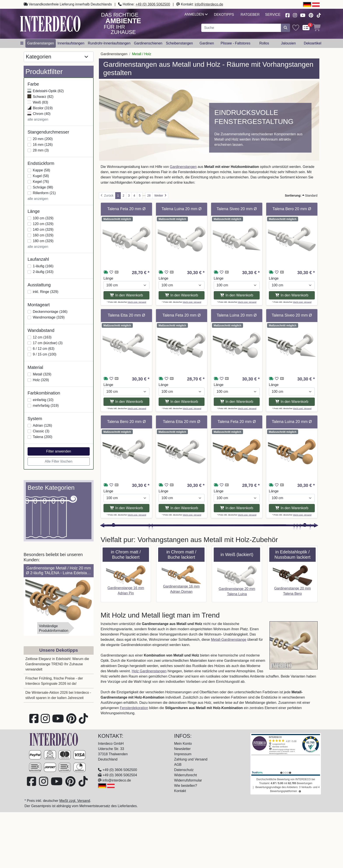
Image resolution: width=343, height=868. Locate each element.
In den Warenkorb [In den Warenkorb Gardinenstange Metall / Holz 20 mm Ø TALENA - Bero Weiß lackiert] (292, 295)
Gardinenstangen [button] (41, 43)
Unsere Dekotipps (59, 650)
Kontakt (180, 791)
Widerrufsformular (188, 780)
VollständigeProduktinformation (54, 628)
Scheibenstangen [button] (179, 43)
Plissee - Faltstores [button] (235, 43)
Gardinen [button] (207, 43)
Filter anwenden (59, 451)
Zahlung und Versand (191, 759)
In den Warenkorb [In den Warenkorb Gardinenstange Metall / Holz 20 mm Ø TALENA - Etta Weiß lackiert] (126, 402)
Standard (301, 195)
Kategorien (57, 57)
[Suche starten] (285, 28)
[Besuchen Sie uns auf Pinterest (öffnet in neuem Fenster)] (311, 15)
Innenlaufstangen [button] (71, 43)
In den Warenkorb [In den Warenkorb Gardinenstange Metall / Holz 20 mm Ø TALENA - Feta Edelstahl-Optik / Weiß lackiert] (181, 402)
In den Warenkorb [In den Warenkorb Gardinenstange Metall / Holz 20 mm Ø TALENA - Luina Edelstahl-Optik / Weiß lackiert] (237, 402)
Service (273, 15)
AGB (178, 765)
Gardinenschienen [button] (148, 43)
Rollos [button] (264, 43)
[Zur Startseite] (54, 739)
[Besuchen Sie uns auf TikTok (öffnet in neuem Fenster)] (319, 15)
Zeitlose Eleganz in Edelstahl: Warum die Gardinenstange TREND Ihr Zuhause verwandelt (57, 664)
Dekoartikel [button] (313, 43)
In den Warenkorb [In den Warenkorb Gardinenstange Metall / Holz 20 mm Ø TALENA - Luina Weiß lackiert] (181, 295)
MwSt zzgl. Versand (137, 302)
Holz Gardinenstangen (149, 671)
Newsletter (182, 749)
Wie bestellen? (186, 786)
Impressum (183, 754)
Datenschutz (184, 770)
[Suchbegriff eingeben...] (241, 28)
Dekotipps (224, 15)
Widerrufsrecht (185, 775)
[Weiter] (160, 196)
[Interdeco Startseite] (50, 24)
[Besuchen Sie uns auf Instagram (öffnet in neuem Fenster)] (295, 15)
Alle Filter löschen (59, 461)
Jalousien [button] (288, 43)
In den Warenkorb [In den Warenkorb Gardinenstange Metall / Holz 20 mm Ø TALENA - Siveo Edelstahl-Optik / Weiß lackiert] (292, 402)
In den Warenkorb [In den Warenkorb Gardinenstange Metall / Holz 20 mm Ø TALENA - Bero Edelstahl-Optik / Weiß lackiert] (126, 508)
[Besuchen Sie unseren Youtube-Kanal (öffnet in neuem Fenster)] (303, 15)
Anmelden (196, 14)
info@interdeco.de (209, 4)
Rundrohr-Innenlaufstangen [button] (109, 43)
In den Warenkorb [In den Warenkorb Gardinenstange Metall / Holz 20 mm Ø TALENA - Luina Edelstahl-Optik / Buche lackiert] (292, 508)
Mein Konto (183, 744)
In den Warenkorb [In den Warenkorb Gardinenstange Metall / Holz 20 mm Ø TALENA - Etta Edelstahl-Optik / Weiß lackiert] (181, 508)
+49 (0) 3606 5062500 (153, 4)
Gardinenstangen (183, 167)
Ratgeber (250, 15)
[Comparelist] (306, 28)
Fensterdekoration (134, 708)
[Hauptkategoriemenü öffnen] (22, 43)
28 (149, 195)
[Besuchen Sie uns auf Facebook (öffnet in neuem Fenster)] (287, 15)
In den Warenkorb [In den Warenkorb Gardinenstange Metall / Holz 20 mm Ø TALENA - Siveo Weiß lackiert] (237, 295)
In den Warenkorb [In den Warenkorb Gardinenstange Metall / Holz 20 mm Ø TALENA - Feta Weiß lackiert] (126, 295)
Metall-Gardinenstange (229, 640)
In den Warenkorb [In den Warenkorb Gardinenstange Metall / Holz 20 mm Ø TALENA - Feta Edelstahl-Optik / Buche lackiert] (237, 508)
